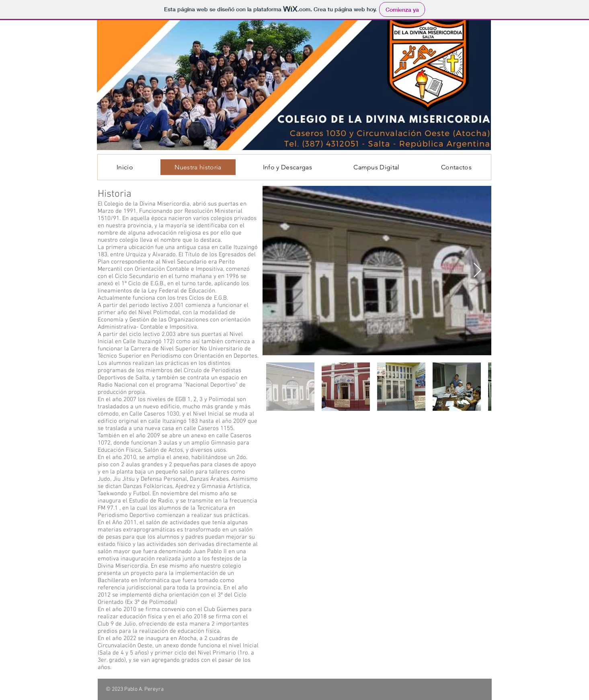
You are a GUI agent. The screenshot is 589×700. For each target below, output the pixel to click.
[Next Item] (477, 271)
